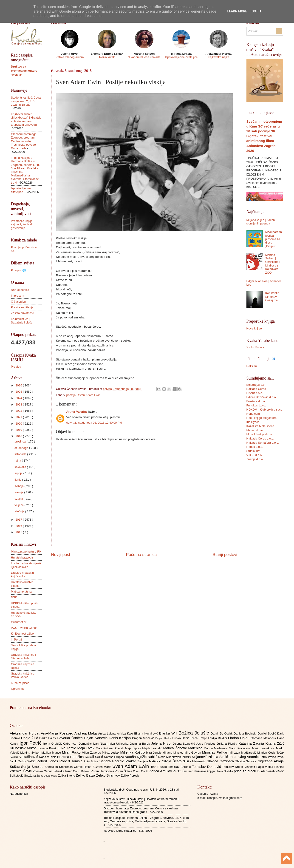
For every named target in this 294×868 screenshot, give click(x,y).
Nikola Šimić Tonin (223, 757)
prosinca (20, 441)
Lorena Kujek (48, 748)
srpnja (19, 473)
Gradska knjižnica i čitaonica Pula (23, 656)
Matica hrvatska (21, 591)
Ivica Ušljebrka (119, 744)
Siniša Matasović (195, 761)
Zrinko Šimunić (184, 771)
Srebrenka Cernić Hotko (76, 767)
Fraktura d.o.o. (256, 401)
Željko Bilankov (108, 775)
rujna (18, 461)
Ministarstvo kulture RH (26, 552)
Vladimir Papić (255, 767)
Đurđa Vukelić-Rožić (271, 771)
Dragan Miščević (144, 738)
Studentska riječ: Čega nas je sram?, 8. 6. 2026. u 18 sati (26, 101)
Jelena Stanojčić (184, 744)
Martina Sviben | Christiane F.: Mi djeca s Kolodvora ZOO (274, 264)
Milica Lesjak (111, 753)
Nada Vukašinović (25, 757)
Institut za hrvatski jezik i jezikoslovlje (26, 565)
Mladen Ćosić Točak (271, 753)
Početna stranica (141, 555)
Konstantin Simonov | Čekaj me (272, 297)
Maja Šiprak (134, 748)
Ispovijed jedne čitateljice (181, 57)
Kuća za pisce (20, 683)
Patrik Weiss (268, 757)
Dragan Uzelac (164, 738)
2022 (19, 411)
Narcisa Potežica (71, 757)
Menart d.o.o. (255, 430)
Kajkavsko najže (219, 57)
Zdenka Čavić (21, 771)
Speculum (52, 767)
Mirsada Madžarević (243, 753)
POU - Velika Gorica (24, 628)
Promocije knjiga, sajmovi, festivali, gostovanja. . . (22, 224)
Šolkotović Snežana (23, 776)
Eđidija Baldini (218, 738)
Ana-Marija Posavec (58, 733)
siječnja (20, 511)
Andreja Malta (86, 733)
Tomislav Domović (207, 767)
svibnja (20, 486)
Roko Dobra (91, 761)
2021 (19, 417)
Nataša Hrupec (114, 757)
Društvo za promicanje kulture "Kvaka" (24, 71)
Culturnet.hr (19, 622)
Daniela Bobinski (246, 733)
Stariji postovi (225, 555)
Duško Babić (181, 738)
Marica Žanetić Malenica (184, 748)
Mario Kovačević (240, 748)
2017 (19, 520)
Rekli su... (253, 366)
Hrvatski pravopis (22, 557)
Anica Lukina (108, 733)
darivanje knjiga (205, 771)
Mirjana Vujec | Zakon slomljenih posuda (261, 222)
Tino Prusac (159, 767)
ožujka (19, 499)
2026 (19, 385)
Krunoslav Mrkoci (24, 748)
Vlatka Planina (274, 767)
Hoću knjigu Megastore (262, 418)
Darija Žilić (30, 738)
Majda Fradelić (153, 748)
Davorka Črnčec (70, 738)
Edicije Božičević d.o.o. (262, 397)
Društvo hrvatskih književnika (22, 574)
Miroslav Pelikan (216, 752)
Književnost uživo (22, 634)
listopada (21, 454)
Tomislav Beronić (180, 767)
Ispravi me (18, 689)
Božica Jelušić (195, 733)
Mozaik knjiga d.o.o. (260, 434)
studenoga (22, 448)
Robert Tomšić (71, 761)
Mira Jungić (154, 753)
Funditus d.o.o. (256, 405)
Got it (256, 11)
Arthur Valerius (77, 412)
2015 (19, 532)
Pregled (16, 367)
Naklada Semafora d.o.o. (263, 443)
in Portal (16, 640)
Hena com (253, 414)
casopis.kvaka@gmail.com (225, 798)
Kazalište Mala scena (260, 426)
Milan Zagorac (92, 753)
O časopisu (18, 302)
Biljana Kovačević (147, 733)
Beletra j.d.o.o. (256, 385)
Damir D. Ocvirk (222, 733)
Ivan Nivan (101, 744)
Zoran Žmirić (141, 771)
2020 (19, 424)
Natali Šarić (94, 757)
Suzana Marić (102, 767)
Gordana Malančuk (264, 738)
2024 (19, 398)
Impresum (18, 296)
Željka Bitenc (67, 776)
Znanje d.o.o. (255, 459)
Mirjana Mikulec (174, 753)
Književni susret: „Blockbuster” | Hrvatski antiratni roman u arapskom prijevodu (26, 119)
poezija (71, 395)
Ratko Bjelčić (27, 761)
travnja (19, 492)
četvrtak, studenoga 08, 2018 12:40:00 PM (94, 423)
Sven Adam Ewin (89, 395)
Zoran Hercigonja (103, 771)
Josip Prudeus (206, 744)
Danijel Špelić (267, 733)
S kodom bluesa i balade (144, 57)
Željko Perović (130, 776)
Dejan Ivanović (96, 738)
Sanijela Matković (150, 761)
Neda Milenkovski (170, 757)
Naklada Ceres (256, 389)
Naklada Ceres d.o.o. (260, 438)
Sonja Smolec (33, 767)
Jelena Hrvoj (162, 743)
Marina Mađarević (216, 748)
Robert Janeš (48, 761)
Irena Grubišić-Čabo (58, 744)
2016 (19, 526)
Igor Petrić (31, 743)
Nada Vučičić (48, 757)
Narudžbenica (20, 290)
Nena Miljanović (195, 757)
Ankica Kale (126, 733)
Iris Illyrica (253, 422)
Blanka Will (169, 733)
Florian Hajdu (239, 738)
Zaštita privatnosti (23, 313)
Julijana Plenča (228, 744)
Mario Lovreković (264, 748)
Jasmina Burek (140, 744)
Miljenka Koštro (133, 752)
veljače (20, 505)
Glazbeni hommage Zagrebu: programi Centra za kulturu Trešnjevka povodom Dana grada (25, 141)
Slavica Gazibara (221, 761)
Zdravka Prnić (63, 771)
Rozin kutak (107, 57)
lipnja (18, 480)
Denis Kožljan (120, 738)
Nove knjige (254, 328)
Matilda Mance (52, 753)
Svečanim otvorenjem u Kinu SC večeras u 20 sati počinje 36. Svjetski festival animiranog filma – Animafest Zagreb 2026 (264, 136)
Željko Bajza (86, 775)
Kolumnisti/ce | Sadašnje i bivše (22, 321)
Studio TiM (253, 451)
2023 (19, 404)
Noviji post (61, 555)
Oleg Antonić (249, 757)
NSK (14, 597)
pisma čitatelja (225, 771)
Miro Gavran (193, 753)
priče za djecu (246, 771)
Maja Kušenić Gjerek (110, 748)
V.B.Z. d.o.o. (254, 455)
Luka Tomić (67, 748)
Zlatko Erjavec (82, 771)
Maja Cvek (87, 748)
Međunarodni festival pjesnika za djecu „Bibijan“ (274, 239)
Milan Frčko (72, 752)
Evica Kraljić (199, 738)
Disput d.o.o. (255, 393)
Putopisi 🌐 (18, 270)
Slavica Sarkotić (246, 761)
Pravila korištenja (22, 307)
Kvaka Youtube (256, 347)
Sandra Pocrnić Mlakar (118, 761)
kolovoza (21, 467)
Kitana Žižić (275, 743)
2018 (19, 436)
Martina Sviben (31, 753)
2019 (19, 430)
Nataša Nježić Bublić (141, 757)
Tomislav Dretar (233, 767)
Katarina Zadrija (252, 743)
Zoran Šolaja (124, 771)
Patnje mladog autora (70, 57)
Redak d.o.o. (255, 447)
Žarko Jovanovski (47, 776)
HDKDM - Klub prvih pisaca (264, 410)
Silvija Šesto (172, 761)
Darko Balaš (48, 738)
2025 (19, 392)
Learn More (237, 11)
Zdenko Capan (43, 771)
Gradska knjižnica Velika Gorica (23, 675)
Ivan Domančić (82, 744)
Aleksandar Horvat (25, 733)
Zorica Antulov (161, 771)
